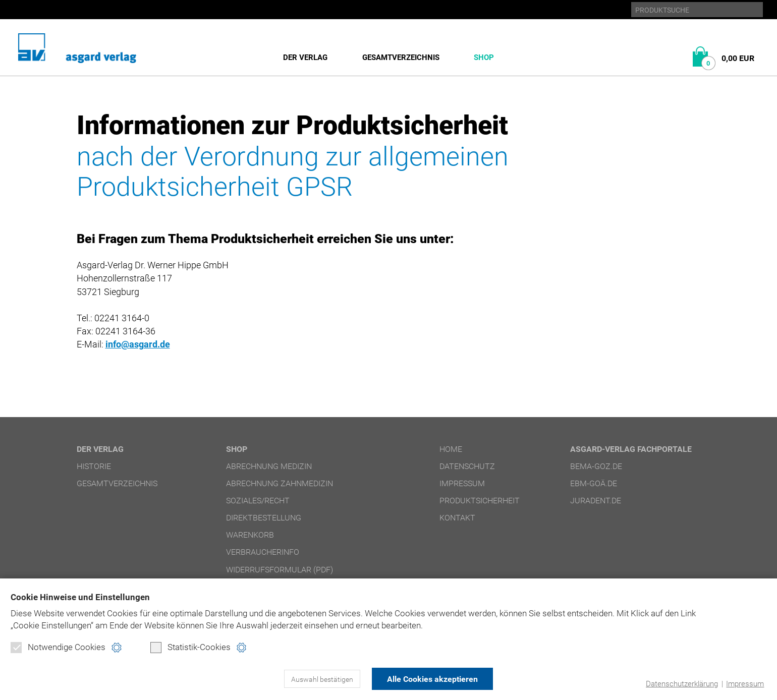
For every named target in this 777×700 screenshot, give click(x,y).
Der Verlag (305, 57)
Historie (94, 466)
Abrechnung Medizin (269, 466)
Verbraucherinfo (263, 552)
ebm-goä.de (594, 483)
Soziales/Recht (258, 501)
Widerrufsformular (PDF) (280, 569)
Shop (484, 57)
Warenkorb (250, 535)
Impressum (745, 684)
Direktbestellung (264, 518)
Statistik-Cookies (190, 648)
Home (451, 449)
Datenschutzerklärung (682, 684)
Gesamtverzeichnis (401, 57)
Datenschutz (467, 466)
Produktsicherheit (480, 501)
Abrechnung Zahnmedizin (280, 483)
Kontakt (457, 518)
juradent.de (596, 501)
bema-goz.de (596, 466)
